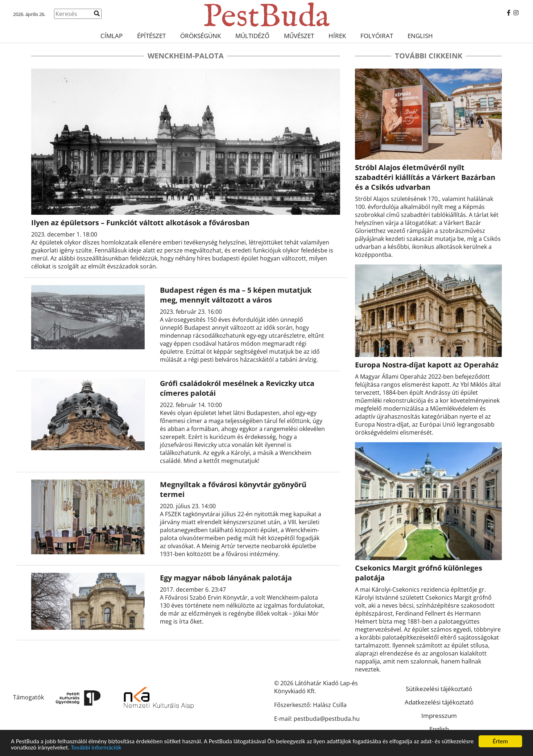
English (420, 36)
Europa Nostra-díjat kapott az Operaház (427, 365)
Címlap (111, 36)
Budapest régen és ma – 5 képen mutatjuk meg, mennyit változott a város (236, 295)
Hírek (337, 36)
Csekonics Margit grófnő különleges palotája (419, 573)
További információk (96, 750)
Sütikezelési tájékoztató (439, 689)
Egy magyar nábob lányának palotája (226, 578)
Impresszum (439, 716)
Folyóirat (377, 36)
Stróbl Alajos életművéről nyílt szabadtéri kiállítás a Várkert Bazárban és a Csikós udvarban (425, 177)
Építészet (151, 36)
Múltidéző (252, 36)
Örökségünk (201, 36)
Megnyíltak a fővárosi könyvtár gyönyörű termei (233, 489)
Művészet (299, 36)
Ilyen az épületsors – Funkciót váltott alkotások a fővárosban (140, 223)
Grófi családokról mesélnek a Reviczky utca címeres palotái (237, 388)
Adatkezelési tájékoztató (439, 702)
